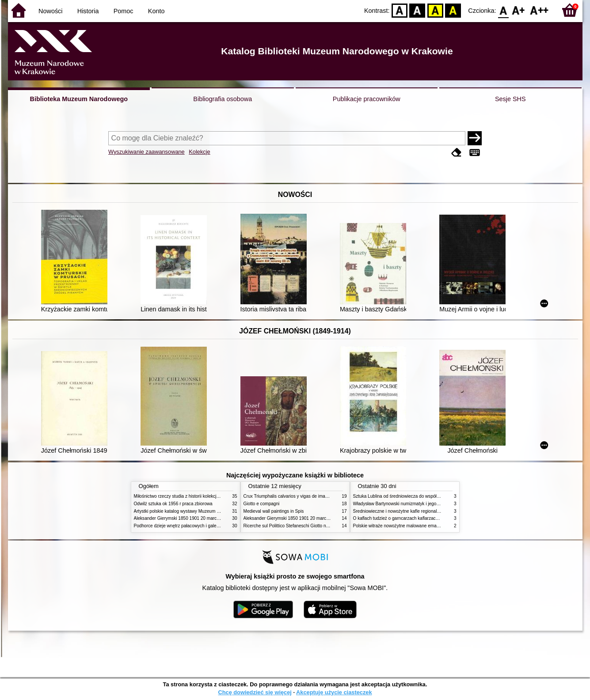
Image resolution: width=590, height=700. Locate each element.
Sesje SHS (510, 99)
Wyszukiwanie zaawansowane (147, 152)
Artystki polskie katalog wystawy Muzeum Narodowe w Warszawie (199, 511)
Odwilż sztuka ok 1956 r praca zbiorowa (173, 504)
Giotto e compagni (262, 504)
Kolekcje (199, 152)
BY (453, 10)
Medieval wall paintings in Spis (274, 511)
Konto (156, 11)
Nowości (50, 11)
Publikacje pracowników (367, 99)
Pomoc (124, 11)
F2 (539, 10)
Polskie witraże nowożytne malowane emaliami (400, 526)
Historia (88, 11)
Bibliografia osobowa (223, 99)
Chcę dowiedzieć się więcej (255, 692)
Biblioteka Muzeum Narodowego (79, 99)
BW (418, 10)
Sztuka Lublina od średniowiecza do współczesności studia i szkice (419, 496)
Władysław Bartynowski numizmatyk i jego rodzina (403, 504)
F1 (519, 10)
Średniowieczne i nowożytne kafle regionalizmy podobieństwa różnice (422, 511)
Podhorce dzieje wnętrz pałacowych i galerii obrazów (186, 526)
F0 (504, 10)
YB (435, 10)
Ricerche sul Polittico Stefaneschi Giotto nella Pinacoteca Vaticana (309, 526)
